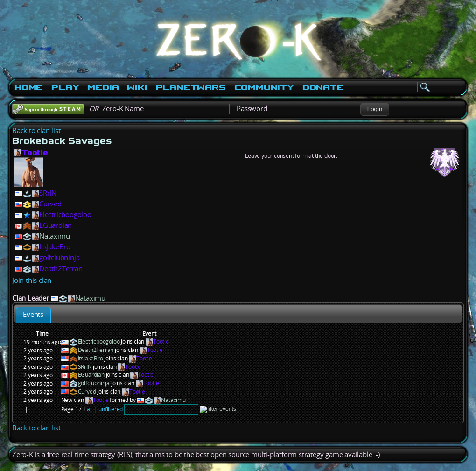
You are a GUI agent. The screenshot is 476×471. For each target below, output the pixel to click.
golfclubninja (59, 257)
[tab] (33, 315)
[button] (374, 109)
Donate (323, 87)
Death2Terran (61, 269)
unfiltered (111, 409)
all (90, 409)
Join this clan (32, 280)
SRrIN (48, 193)
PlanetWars (191, 87)
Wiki (137, 87)
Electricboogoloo (65, 214)
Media (103, 87)
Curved (50, 204)
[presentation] (33, 315)
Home (29, 87)
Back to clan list (36, 130)
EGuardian (56, 225)
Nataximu (54, 236)
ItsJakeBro (55, 247)
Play (65, 87)
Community (264, 87)
